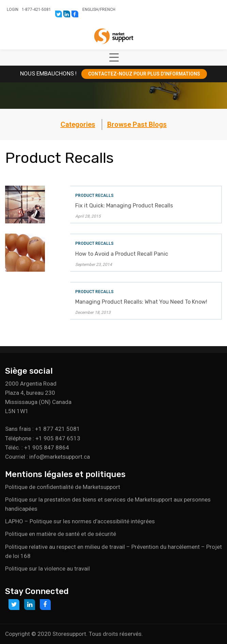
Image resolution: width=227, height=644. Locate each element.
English (90, 10)
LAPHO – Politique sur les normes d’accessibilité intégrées (80, 521)
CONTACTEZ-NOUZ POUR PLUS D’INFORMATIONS (144, 74)
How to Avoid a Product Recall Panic (122, 254)
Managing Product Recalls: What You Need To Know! (141, 302)
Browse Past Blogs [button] (137, 124)
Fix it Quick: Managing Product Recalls (124, 206)
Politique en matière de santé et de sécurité (61, 534)
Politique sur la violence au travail (47, 569)
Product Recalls (94, 196)
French (108, 10)
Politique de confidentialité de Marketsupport (63, 487)
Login (13, 10)
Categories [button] (78, 124)
